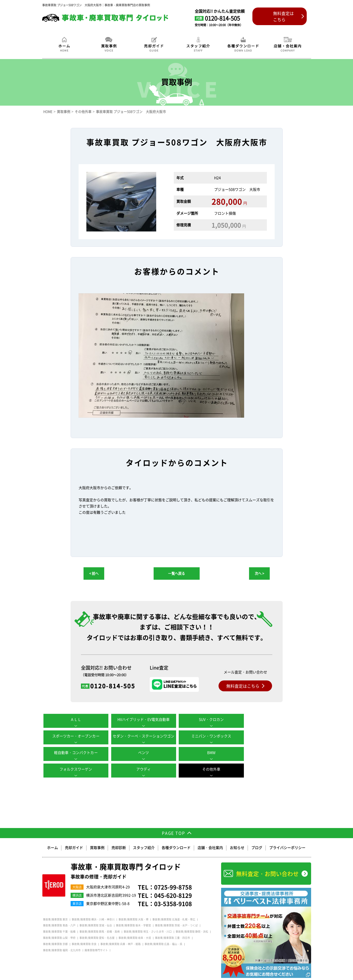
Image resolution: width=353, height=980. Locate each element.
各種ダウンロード (176, 837)
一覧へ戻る (177, 573)
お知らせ (237, 837)
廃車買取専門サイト (96, 940)
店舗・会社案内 (210, 837)
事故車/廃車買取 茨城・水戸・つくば (176, 915)
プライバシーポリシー (287, 837)
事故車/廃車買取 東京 (55, 909)
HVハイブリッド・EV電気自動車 (143, 719)
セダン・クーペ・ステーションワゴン (76, 736)
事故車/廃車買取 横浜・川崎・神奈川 (93, 909)
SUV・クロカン (210, 719)
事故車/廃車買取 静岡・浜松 (192, 921)
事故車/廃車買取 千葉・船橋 (59, 921)
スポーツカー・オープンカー (277, 719)
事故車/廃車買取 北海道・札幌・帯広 (174, 909)
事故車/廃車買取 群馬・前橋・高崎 (100, 921)
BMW (76, 752)
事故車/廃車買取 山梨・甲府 (59, 927)
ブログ (257, 837)
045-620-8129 (173, 885)
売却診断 (119, 837)
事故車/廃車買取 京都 (55, 933)
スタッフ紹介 (144, 837)
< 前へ (94, 573)
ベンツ (277, 736)
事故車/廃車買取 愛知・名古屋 (97, 927)
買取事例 (97, 837)
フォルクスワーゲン (143, 752)
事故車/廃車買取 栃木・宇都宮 (133, 915)
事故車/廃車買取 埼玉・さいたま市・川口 (148, 921)
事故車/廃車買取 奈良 (84, 933)
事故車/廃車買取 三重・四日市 (172, 927)
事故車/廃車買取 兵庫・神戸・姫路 (121, 933)
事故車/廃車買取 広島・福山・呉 (163, 933)
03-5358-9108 (173, 893)
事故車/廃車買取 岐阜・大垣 (135, 927)
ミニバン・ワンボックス (143, 736)
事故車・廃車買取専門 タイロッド (126, 861)
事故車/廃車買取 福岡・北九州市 (62, 940)
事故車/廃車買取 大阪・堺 (133, 909)
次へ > (259, 573)
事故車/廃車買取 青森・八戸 (59, 915)
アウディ (210, 752)
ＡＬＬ (76, 719)
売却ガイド (74, 837)
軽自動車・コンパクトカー (210, 736)
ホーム (52, 837)
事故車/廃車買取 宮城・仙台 (96, 915)
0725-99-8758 (173, 876)
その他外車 (277, 752)
